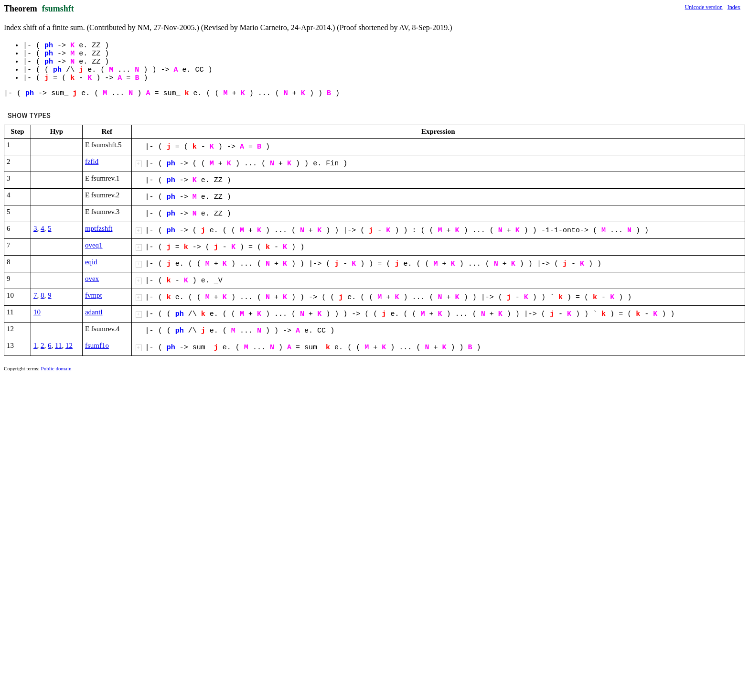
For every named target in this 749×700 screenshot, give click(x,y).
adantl (94, 312)
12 (69, 345)
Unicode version (704, 7)
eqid (91, 262)
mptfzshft (99, 228)
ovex (92, 279)
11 (58, 345)
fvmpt (94, 295)
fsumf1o (97, 345)
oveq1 (94, 245)
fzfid (92, 162)
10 (37, 312)
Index (734, 7)
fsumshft (58, 9)
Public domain (56, 368)
